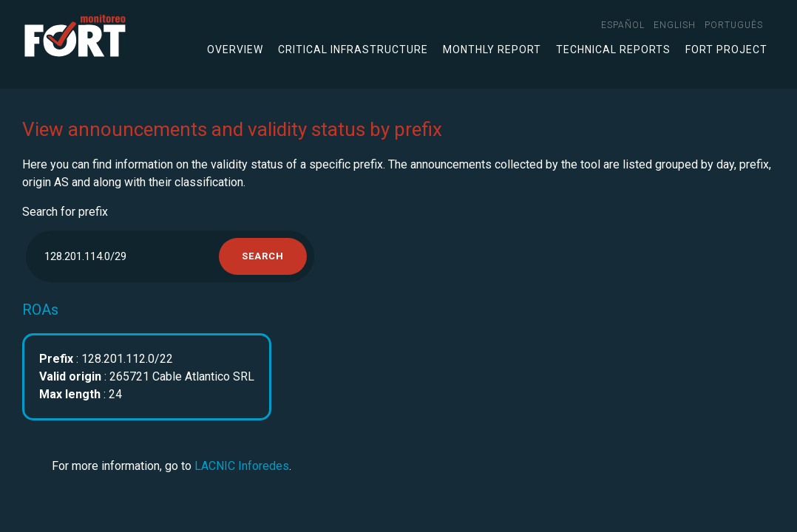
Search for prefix (65, 212)
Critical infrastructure (353, 50)
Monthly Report (492, 50)
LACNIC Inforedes (242, 466)
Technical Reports (613, 50)
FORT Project (726, 50)
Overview (235, 50)
